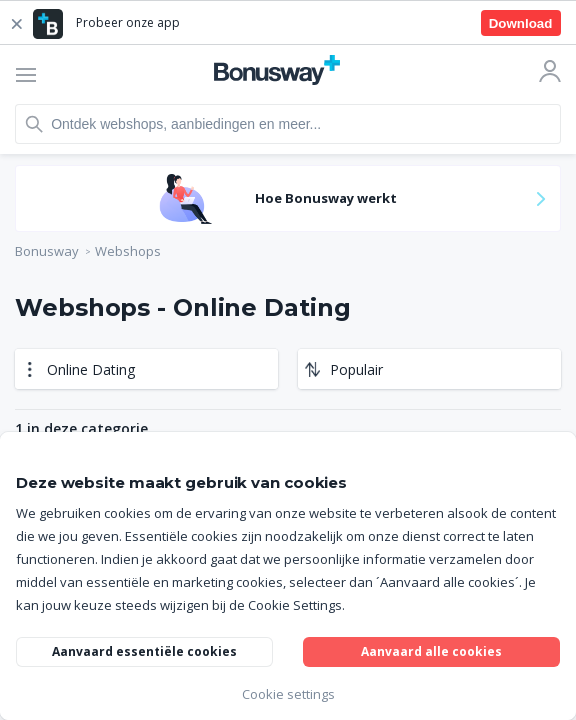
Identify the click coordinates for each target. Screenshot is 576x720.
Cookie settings (288, 694)
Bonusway (47, 251)
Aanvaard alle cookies (431, 651)
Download (521, 23)
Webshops (128, 251)
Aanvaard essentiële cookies (144, 651)
